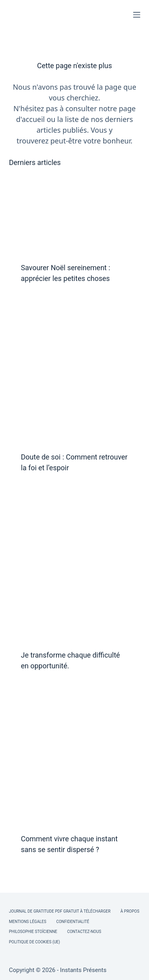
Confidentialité (73, 922)
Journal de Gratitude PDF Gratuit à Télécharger (60, 911)
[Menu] (137, 15)
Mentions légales (28, 922)
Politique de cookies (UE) (35, 942)
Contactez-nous (84, 932)
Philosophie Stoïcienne (33, 932)
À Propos (130, 911)
